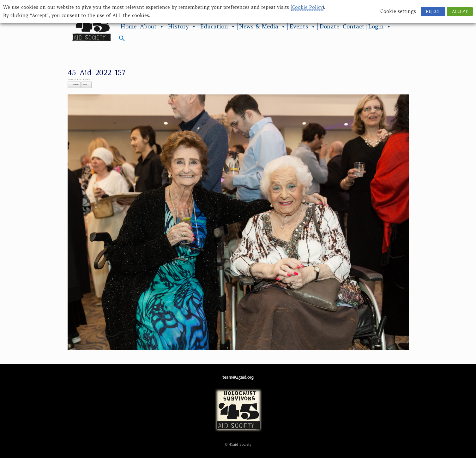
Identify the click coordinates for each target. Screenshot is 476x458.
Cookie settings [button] (398, 11)
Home (128, 27)
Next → (87, 85)
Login (380, 27)
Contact (354, 27)
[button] (122, 40)
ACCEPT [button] (460, 12)
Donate (329, 27)
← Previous (74, 85)
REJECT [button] (433, 12)
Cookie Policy (307, 7)
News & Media (262, 27)
